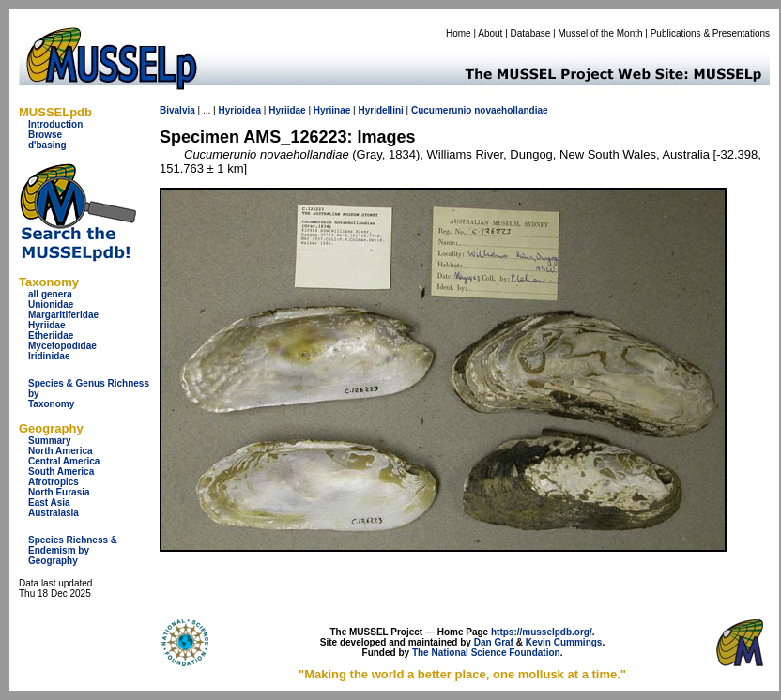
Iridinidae (49, 356)
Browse (45, 135)
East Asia (49, 502)
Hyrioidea (239, 110)
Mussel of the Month (601, 33)
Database (531, 33)
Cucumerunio (441, 110)
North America (61, 451)
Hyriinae (332, 110)
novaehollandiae (511, 110)
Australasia (54, 513)
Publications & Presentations (710, 33)
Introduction (55, 124)
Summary (50, 441)
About (490, 33)
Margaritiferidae (63, 315)
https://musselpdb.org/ (542, 632)
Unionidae (51, 304)
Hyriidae (46, 325)
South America (61, 472)
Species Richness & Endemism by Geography (73, 550)
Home (459, 33)
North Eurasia (59, 492)
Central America (64, 461)
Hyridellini (380, 110)
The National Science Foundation (486, 653)
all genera (50, 294)
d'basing (47, 145)
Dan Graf (494, 642)
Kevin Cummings (564, 642)
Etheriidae (51, 335)
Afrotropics (54, 482)
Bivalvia (177, 110)
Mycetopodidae (62, 346)
